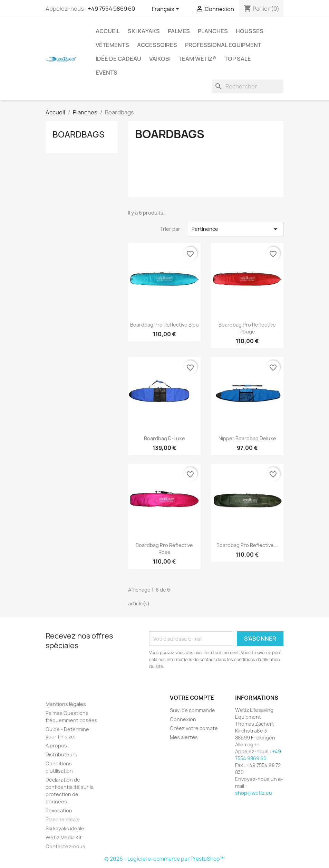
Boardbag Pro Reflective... (247, 545)
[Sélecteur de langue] (167, 9)
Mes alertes (184, 737)
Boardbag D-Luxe (164, 438)
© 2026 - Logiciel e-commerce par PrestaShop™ (164, 859)
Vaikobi (160, 59)
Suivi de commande (192, 710)
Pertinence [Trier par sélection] (236, 229)
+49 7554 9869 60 (111, 9)
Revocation (59, 810)
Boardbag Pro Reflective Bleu (164, 325)
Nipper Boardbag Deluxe (247, 438)
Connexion (183, 719)
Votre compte (192, 698)
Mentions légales (66, 704)
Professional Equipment (223, 45)
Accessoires (157, 45)
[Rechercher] (248, 86)
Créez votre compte (194, 728)
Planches (213, 31)
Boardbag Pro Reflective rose (164, 549)
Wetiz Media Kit (64, 837)
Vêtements (112, 45)
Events (107, 73)
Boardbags (79, 134)
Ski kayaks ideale (65, 828)
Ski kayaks (144, 31)
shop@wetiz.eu (254, 793)
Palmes (179, 31)
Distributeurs (61, 754)
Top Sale (238, 59)
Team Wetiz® (197, 59)
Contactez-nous (65, 846)
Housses (250, 31)
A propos (56, 746)
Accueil (108, 31)
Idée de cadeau (118, 59)
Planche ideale (63, 819)
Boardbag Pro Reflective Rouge (247, 328)
